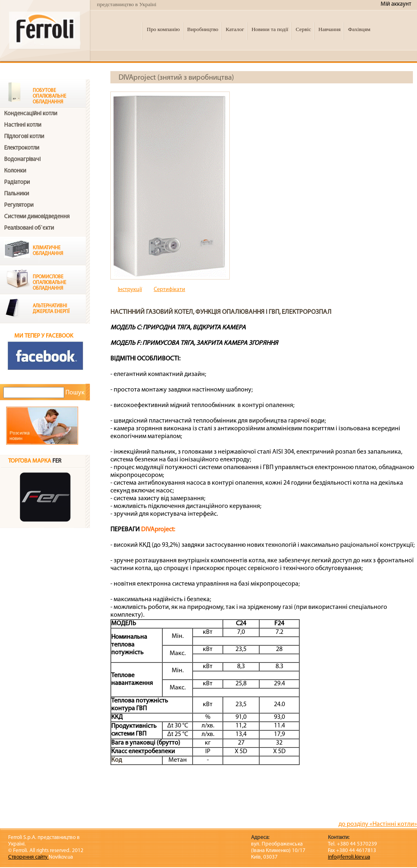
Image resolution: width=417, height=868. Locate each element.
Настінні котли (23, 125)
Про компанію (163, 29)
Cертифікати (169, 290)
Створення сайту (28, 857)
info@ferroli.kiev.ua (349, 857)
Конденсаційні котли (31, 114)
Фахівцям (359, 29)
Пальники (17, 194)
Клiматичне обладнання (48, 251)
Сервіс (303, 29)
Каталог (235, 29)
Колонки (15, 171)
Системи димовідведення (37, 217)
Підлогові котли (24, 137)
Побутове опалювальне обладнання (49, 96)
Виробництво (203, 29)
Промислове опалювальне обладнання (49, 283)
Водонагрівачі (22, 160)
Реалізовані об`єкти (29, 228)
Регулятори (19, 205)
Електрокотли (22, 148)
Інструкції (130, 290)
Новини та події (270, 29)
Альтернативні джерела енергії (51, 309)
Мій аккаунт (396, 4)
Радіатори (17, 182)
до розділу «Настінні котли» (378, 824)
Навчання (330, 29)
